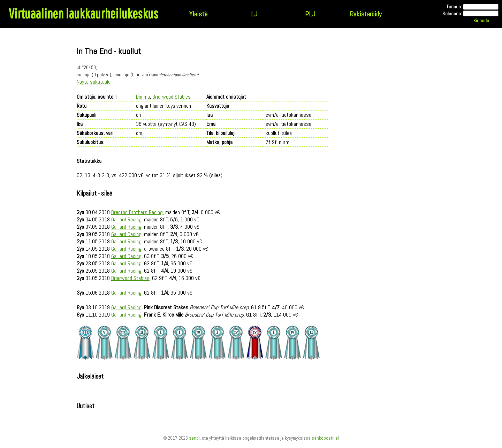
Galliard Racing (126, 219)
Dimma (143, 97)
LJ (254, 14)
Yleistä (198, 14)
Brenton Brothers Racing (137, 212)
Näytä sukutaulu (94, 82)
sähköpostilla (325, 438)
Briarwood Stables (172, 97)
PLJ (310, 14)
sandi (194, 438)
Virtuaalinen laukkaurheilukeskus (83, 13)
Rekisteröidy (366, 14)
